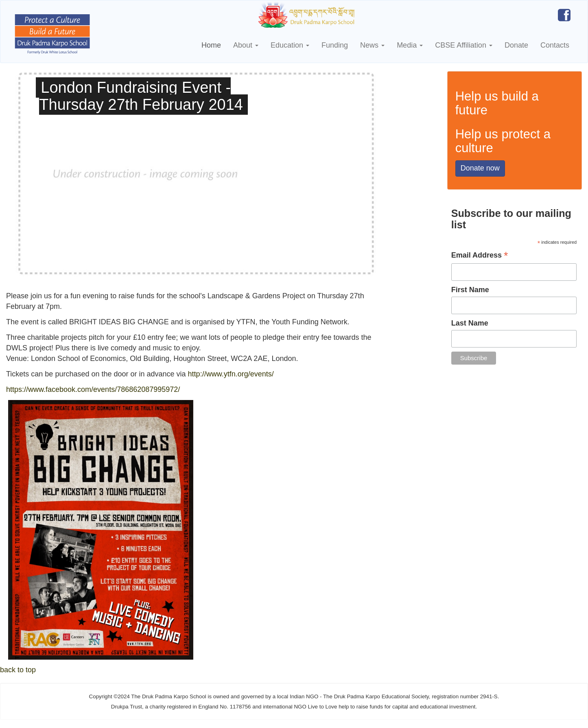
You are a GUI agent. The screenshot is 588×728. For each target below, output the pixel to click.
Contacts (555, 45)
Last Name (470, 323)
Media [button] (410, 45)
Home (211, 45)
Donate (516, 45)
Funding (335, 45)
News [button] (372, 45)
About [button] (246, 45)
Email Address (480, 256)
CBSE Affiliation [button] (464, 45)
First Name (470, 290)
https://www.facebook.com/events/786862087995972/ (93, 389)
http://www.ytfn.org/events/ (232, 374)
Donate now (480, 168)
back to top (18, 670)
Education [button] (290, 45)
